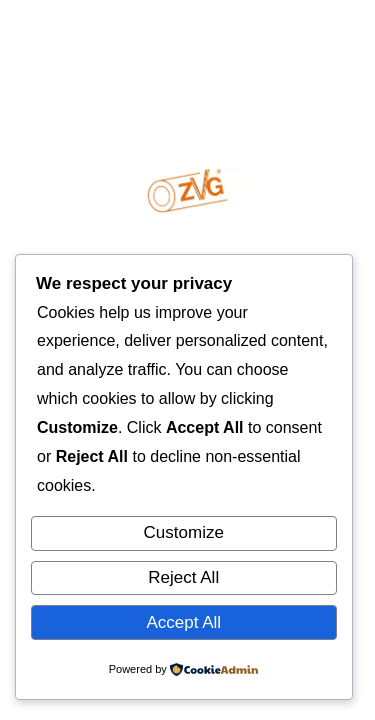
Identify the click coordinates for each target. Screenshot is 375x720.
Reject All (183, 577)
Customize (184, 532)
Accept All (183, 622)
